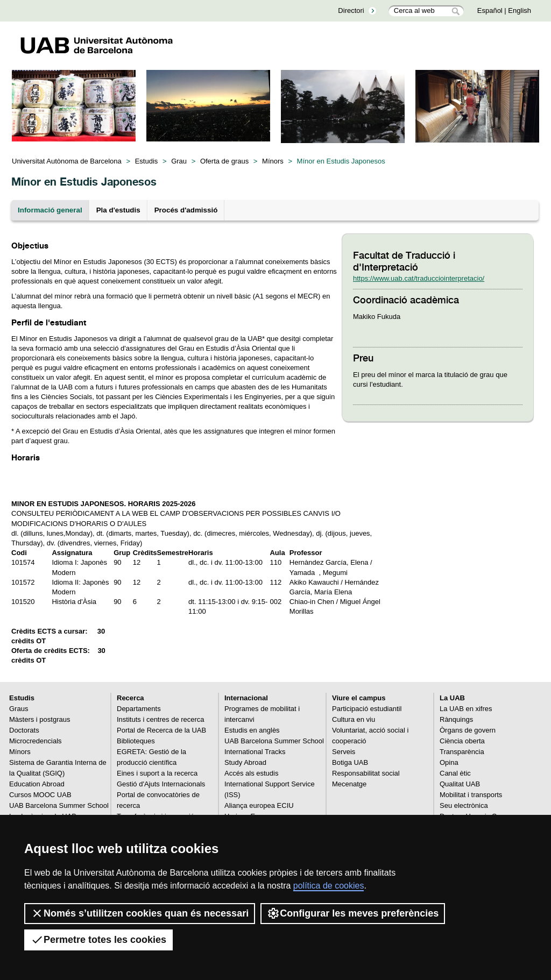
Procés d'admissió (186, 210)
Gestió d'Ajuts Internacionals (161, 784)
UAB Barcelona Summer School (59, 805)
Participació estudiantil (367, 709)
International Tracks (255, 752)
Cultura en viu (354, 719)
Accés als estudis (251, 773)
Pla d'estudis (118, 210)
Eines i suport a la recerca (157, 773)
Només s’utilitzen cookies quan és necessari (140, 913)
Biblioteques (136, 741)
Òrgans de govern (468, 730)
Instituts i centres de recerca (161, 719)
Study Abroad (245, 762)
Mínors (273, 161)
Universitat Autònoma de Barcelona (67, 161)
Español (490, 10)
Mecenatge (349, 784)
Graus (19, 709)
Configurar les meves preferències (353, 913)
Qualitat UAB (460, 784)
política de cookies (329, 886)
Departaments (139, 709)
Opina (449, 762)
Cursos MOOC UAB (40, 795)
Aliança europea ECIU (259, 805)
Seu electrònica (464, 805)
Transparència (462, 752)
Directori (351, 10)
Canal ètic (455, 773)
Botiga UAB (350, 762)
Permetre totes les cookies (98, 940)
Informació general (50, 210)
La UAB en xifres (466, 709)
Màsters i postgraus (40, 719)
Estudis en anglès (252, 730)
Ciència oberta (462, 741)
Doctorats (24, 730)
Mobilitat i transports (471, 795)
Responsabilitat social (366, 773)
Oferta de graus (224, 161)
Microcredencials (36, 741)
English (520, 10)
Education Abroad (37, 784)
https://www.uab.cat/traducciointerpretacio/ (419, 278)
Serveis (344, 752)
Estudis (147, 161)
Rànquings (456, 719)
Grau (179, 161)
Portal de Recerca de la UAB (161, 730)
